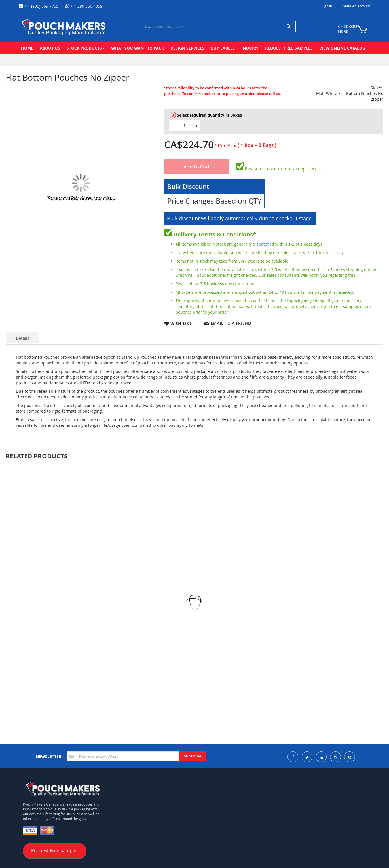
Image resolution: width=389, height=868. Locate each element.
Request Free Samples (55, 850)
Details (23, 338)
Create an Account (355, 6)
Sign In (327, 6)
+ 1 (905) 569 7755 (41, 6)
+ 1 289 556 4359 (86, 6)
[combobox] (218, 26)
